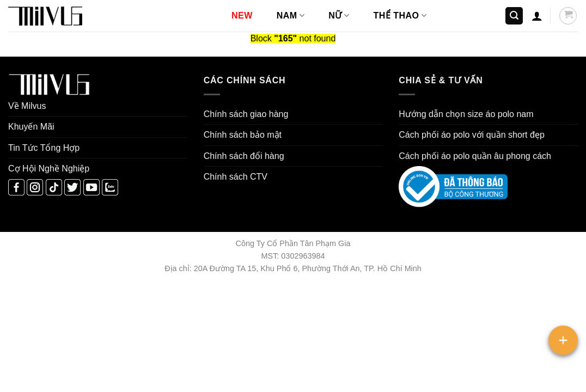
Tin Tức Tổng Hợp (44, 148)
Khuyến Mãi (31, 127)
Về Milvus (27, 106)
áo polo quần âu (472, 156)
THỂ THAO (400, 16)
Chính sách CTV (236, 177)
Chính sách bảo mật (243, 135)
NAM (291, 16)
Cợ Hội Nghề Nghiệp (49, 169)
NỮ (339, 16)
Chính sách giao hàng (246, 114)
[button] (514, 16)
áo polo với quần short (484, 135)
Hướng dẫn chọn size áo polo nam (466, 114)
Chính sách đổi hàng (244, 156)
